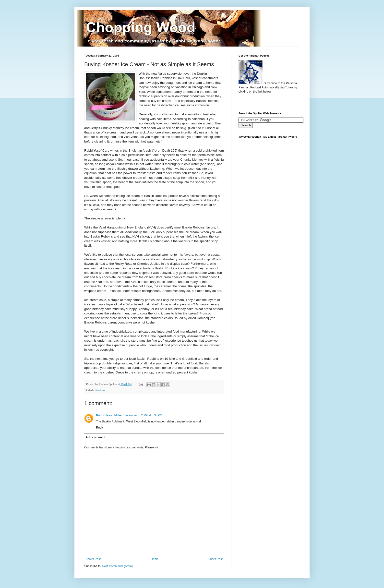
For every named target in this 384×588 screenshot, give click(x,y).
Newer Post (93, 559)
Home (155, 559)
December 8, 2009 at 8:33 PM (143, 415)
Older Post (216, 559)
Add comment (96, 437)
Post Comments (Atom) (117, 566)
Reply (100, 428)
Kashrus (100, 390)
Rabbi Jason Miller (109, 415)
